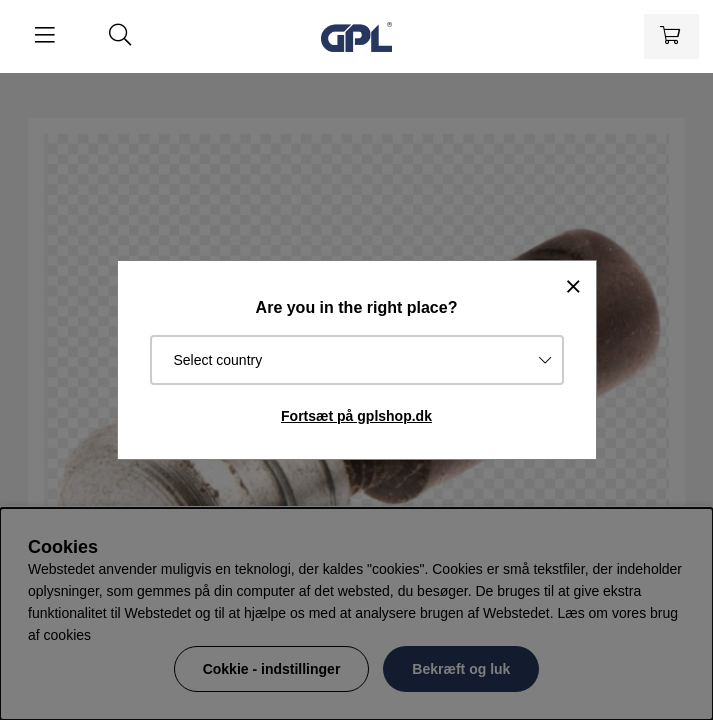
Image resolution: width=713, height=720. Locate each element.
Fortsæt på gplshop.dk (356, 416)
